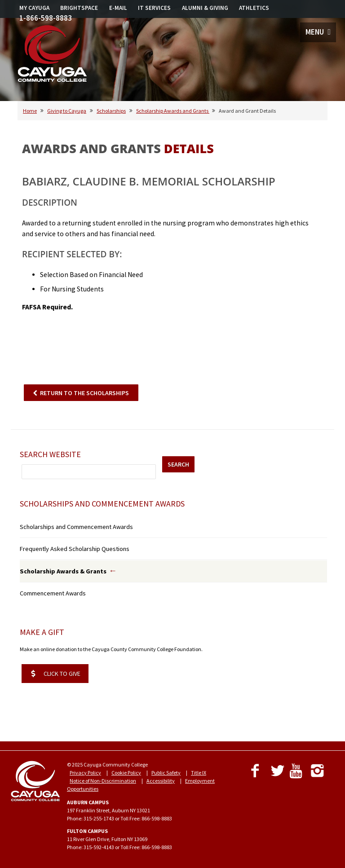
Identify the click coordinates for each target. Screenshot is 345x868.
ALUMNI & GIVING (205, 8)
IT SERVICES (154, 8)
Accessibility (161, 781)
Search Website (50, 454)
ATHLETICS (254, 8)
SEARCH (178, 464)
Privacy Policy (85, 773)
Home (30, 111)
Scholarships (111, 111)
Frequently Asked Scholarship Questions (75, 549)
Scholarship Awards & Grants (63, 571)
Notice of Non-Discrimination (103, 781)
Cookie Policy (126, 773)
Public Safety (166, 773)
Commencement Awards (53, 593)
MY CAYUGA (34, 8)
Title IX (199, 773)
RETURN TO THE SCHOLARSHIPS (84, 393)
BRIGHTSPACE (79, 8)
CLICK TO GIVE (56, 674)
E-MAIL (118, 8)
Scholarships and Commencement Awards (76, 527)
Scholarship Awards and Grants (173, 111)
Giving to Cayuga (67, 111)
